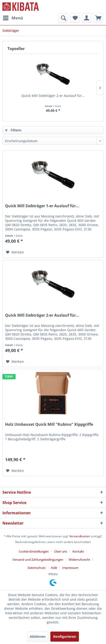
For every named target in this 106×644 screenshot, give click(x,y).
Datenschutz (37, 568)
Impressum (70, 568)
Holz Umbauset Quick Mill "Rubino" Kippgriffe (49, 424)
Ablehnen (38, 636)
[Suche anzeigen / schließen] (63, 18)
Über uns (61, 551)
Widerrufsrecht (79, 560)
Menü (13, 17)
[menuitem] (13, 18)
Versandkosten (80, 536)
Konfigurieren (65, 636)
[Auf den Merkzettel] (15, 252)
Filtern (13, 130)
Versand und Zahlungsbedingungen (38, 560)
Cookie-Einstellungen (34, 551)
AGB (54, 568)
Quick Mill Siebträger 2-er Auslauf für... (53, 96)
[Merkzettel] (75, 18)
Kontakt (78, 551)
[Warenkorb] (98, 18)
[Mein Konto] (87, 18)
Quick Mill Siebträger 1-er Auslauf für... (42, 206)
